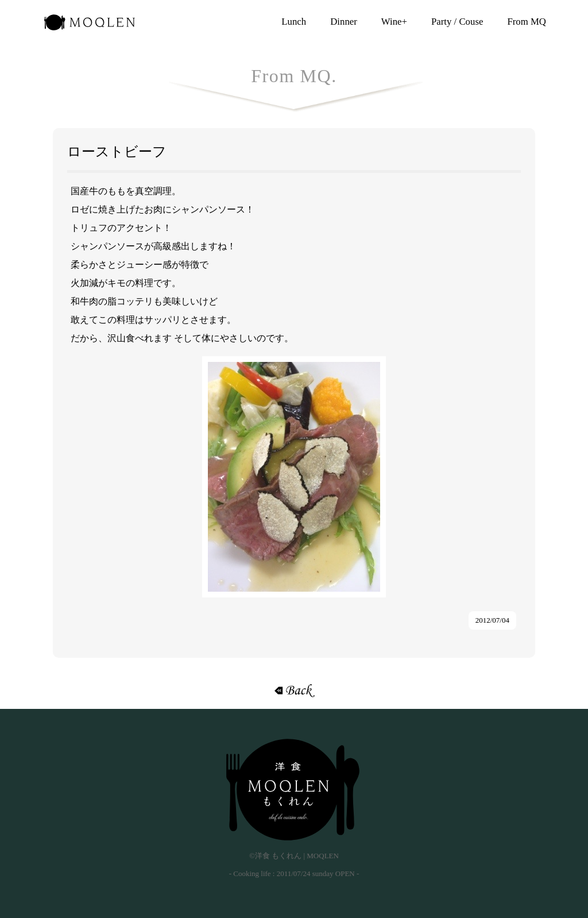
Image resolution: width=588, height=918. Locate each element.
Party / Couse (457, 22)
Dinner (344, 22)
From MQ (527, 22)
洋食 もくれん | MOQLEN (90, 26)
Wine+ (394, 22)
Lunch (294, 22)
